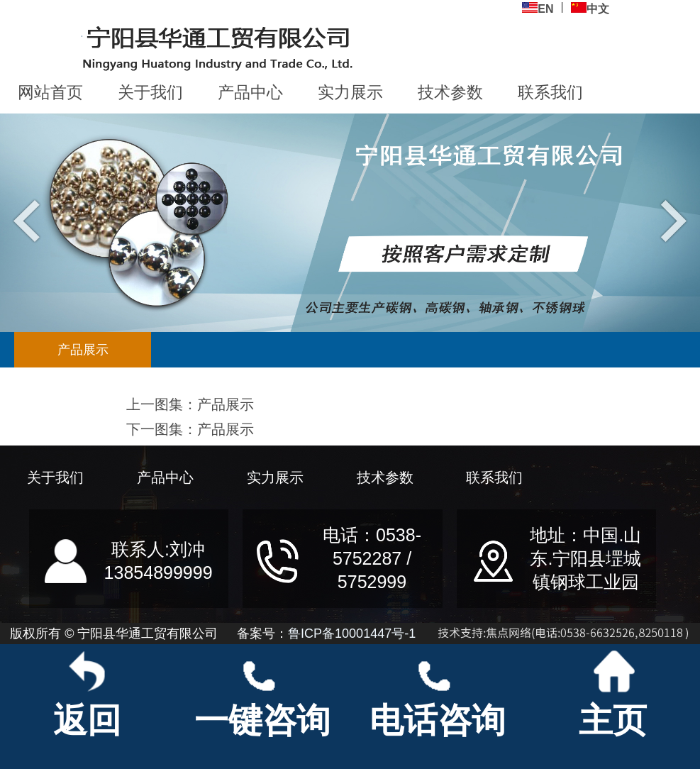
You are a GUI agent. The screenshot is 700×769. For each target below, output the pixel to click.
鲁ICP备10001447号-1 (352, 634)
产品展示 (83, 350)
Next (670, 220)
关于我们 (150, 92)
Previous (30, 220)
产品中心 (250, 92)
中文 (590, 8)
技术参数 (450, 92)
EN (538, 8)
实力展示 (350, 92)
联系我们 (550, 92)
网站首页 (50, 92)
